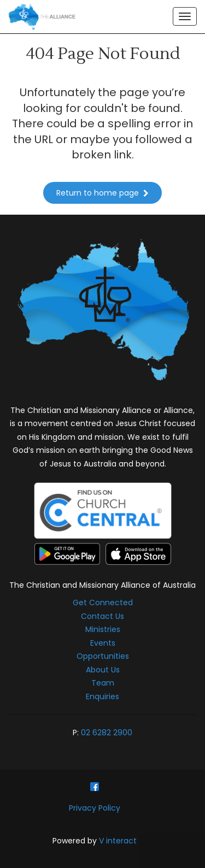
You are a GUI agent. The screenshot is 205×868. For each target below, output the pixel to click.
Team (103, 683)
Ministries (103, 629)
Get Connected (103, 603)
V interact (118, 841)
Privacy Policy (95, 808)
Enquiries (102, 696)
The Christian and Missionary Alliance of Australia (102, 585)
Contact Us (102, 616)
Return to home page (102, 193)
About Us (103, 670)
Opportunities (103, 656)
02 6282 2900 (107, 733)
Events (103, 643)
